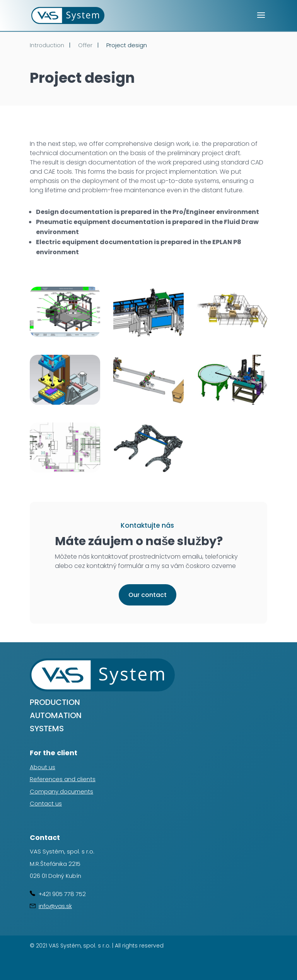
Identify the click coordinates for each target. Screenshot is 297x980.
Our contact (148, 595)
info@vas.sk (55, 906)
